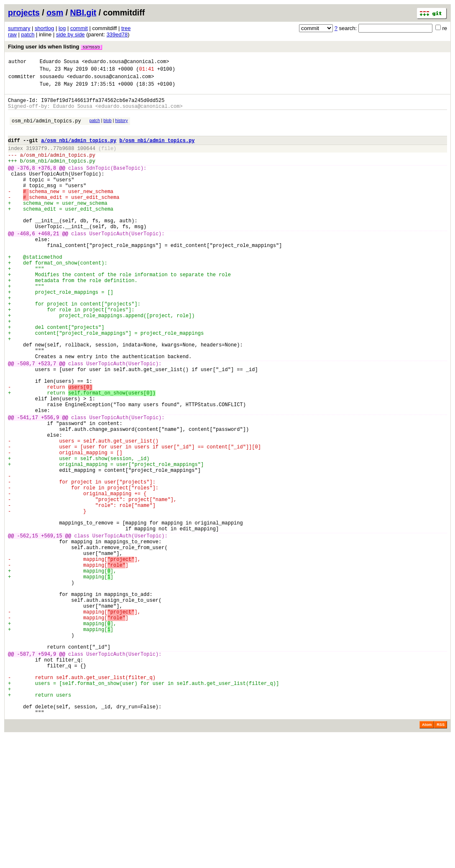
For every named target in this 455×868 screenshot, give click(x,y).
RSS (441, 856)
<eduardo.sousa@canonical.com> (126, 62)
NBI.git (83, 13)
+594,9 (47, 773)
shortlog (44, 28)
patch (28, 34)
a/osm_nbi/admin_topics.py (79, 151)
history (121, 128)
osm (55, 13)
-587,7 (26, 773)
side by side (70, 34)
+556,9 (50, 486)
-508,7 (26, 421)
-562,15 (28, 630)
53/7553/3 (91, 47)
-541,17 (28, 486)
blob (107, 128)
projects (24, 13)
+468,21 (49, 263)
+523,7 (47, 421)
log (62, 28)
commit (79, 28)
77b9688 (64, 161)
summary (19, 28)
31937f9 (36, 161)
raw (12, 34)
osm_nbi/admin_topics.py (46, 129)
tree (126, 28)
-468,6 (26, 263)
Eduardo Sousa (59, 62)
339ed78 (117, 34)
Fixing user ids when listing (55, 47)
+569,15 (51, 630)
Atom (427, 856)
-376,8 (26, 184)
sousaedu (52, 80)
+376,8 (47, 184)
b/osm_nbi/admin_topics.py (157, 151)
